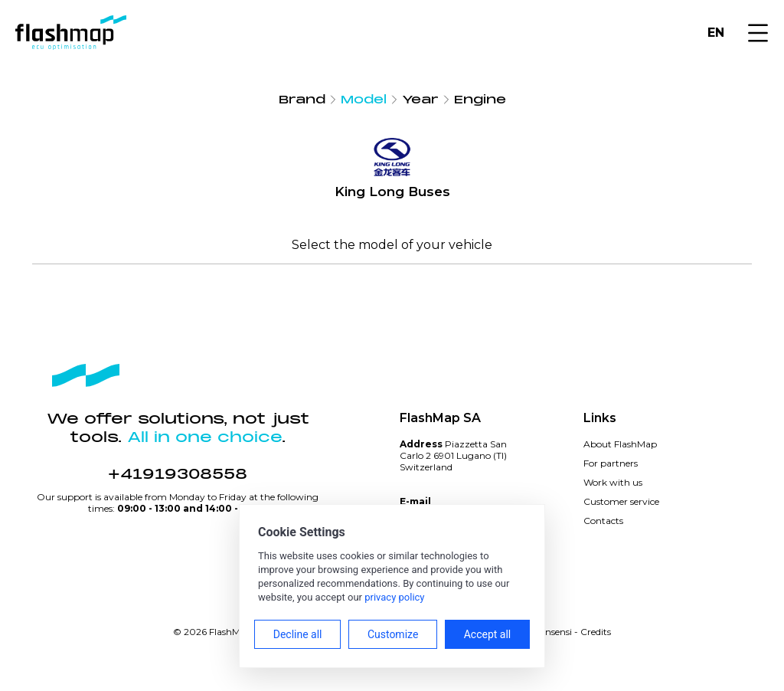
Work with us (613, 482)
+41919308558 (178, 474)
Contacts (603, 521)
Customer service (621, 501)
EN (716, 33)
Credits (596, 632)
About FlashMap (620, 444)
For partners (611, 463)
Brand (302, 100)
